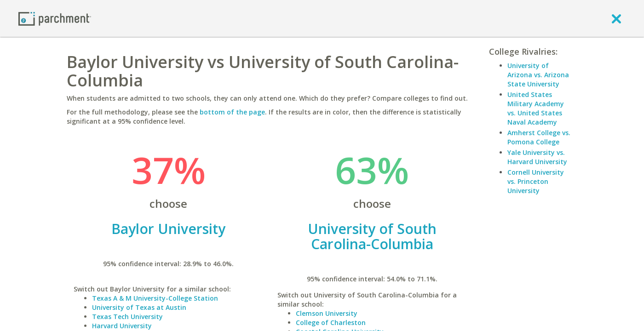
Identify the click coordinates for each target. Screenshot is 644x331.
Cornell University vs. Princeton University (536, 181)
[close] (616, 18)
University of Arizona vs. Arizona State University (538, 75)
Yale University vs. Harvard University (537, 157)
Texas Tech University (127, 317)
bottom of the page (232, 112)
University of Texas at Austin (139, 307)
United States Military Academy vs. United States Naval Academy (536, 108)
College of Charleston (331, 322)
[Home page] (55, 18)
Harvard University (122, 326)
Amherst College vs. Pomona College (539, 137)
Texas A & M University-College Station (155, 298)
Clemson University (327, 313)
